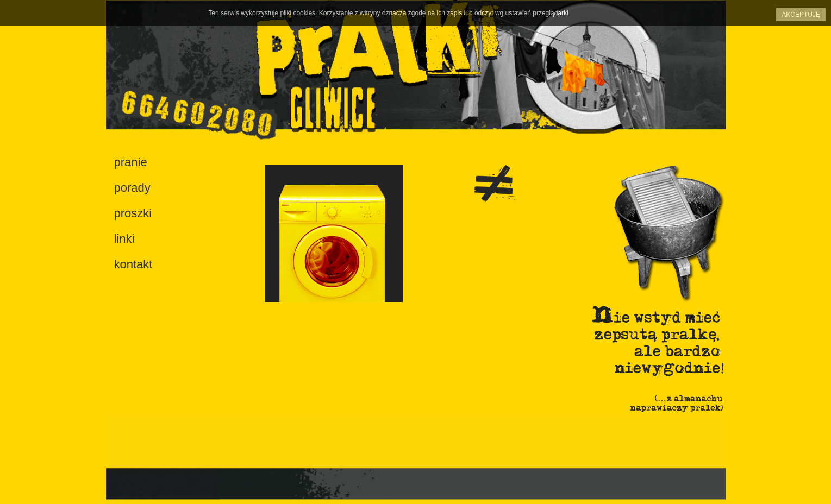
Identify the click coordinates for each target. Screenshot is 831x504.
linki (124, 239)
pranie (131, 162)
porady (132, 188)
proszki (133, 213)
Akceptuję (801, 15)
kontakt (133, 264)
